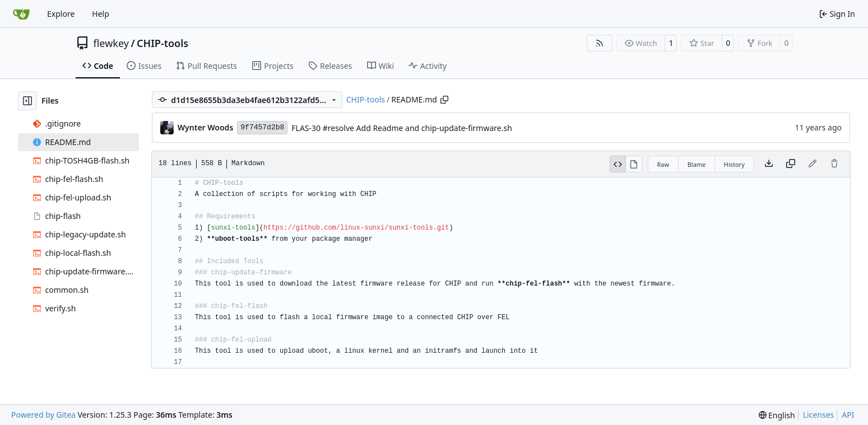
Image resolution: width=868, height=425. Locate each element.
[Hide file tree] (27, 101)
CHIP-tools (163, 43)
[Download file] (769, 164)
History (734, 164)
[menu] (777, 415)
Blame (697, 164)
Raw (663, 164)
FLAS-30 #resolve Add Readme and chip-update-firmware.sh (401, 128)
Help (101, 14)
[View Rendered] (634, 164)
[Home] (21, 14)
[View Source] (618, 164)
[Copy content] (791, 164)
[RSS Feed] (600, 43)
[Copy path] (444, 100)
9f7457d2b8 (262, 127)
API (848, 415)
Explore (61, 14)
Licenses (819, 415)
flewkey (111, 43)
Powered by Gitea (43, 415)
